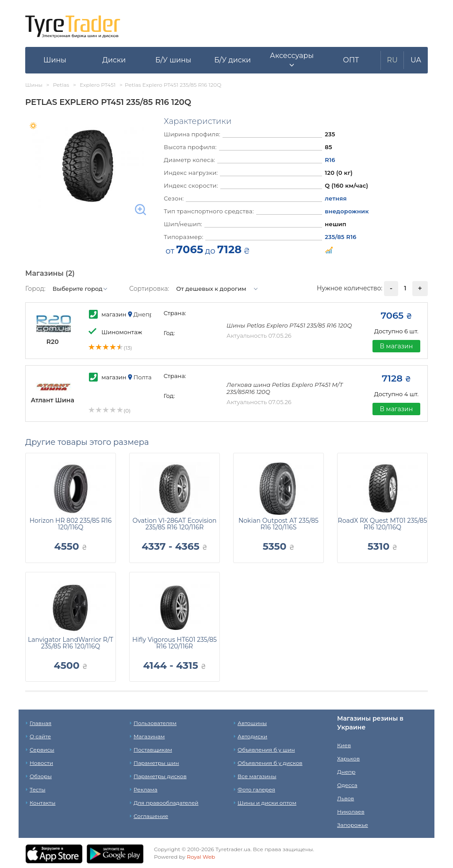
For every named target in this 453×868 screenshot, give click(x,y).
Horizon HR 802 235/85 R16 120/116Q (71, 524)
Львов (346, 798)
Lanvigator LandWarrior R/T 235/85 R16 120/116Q (71, 643)
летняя (336, 198)
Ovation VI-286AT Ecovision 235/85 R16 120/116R (174, 524)
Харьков (348, 758)
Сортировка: (149, 289)
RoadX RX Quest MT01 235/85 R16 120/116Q (383, 524)
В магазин (396, 346)
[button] (292, 60)
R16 (330, 160)
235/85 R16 (340, 237)
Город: (35, 289)
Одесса (347, 785)
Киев (344, 745)
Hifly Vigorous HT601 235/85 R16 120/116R (175, 643)
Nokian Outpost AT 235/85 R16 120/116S (278, 524)
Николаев (351, 812)
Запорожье (353, 825)
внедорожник (347, 211)
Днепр (346, 772)
